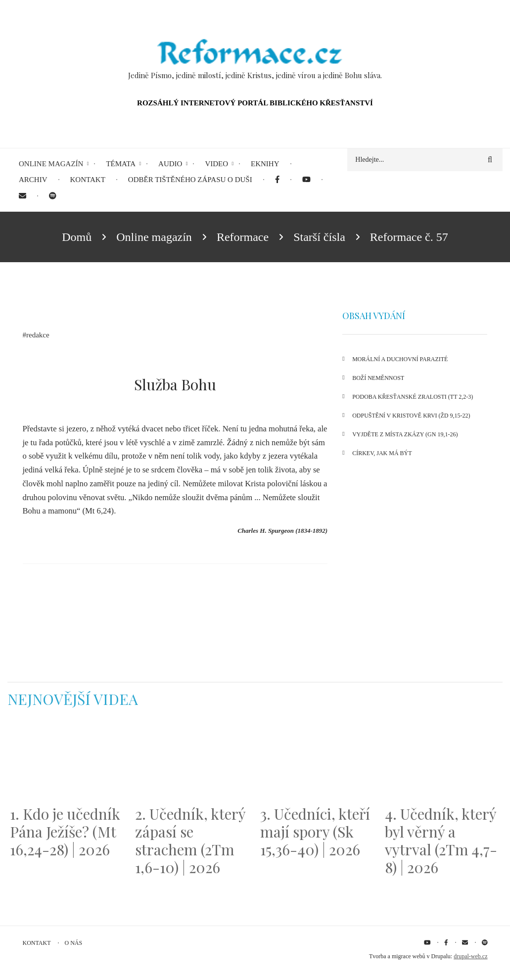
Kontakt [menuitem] (88, 180)
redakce (38, 335)
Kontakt (37, 943)
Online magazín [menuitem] (51, 164)
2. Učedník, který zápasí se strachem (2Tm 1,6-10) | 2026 (190, 840)
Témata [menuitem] (121, 164)
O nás (74, 943)
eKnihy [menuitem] (265, 164)
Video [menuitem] (216, 164)
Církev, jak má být (382, 453)
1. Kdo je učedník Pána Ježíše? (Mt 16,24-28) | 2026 (65, 832)
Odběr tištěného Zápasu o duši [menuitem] (190, 180)
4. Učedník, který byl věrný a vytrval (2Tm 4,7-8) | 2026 (441, 840)
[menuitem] (277, 180)
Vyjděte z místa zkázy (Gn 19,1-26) (405, 434)
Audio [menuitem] (170, 164)
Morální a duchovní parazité (400, 359)
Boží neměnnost (378, 378)
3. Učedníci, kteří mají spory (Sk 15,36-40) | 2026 (315, 832)
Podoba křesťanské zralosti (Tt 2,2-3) (413, 397)
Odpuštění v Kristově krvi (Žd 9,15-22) (411, 416)
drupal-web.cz (470, 956)
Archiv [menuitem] (33, 180)
